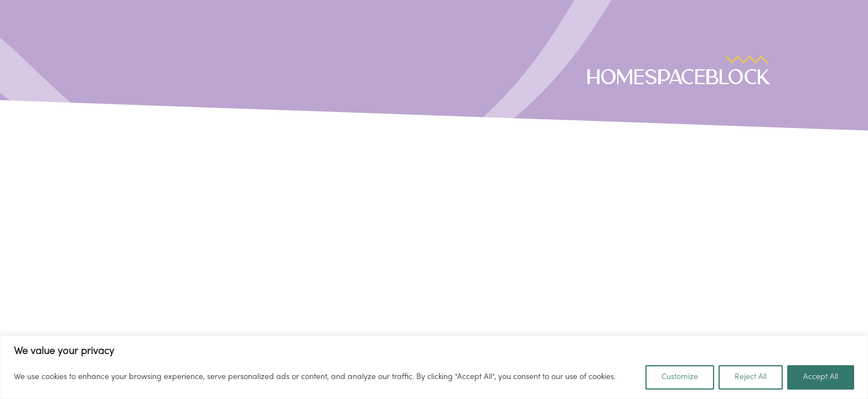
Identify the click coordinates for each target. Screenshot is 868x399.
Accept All (821, 377)
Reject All (751, 377)
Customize (680, 377)
